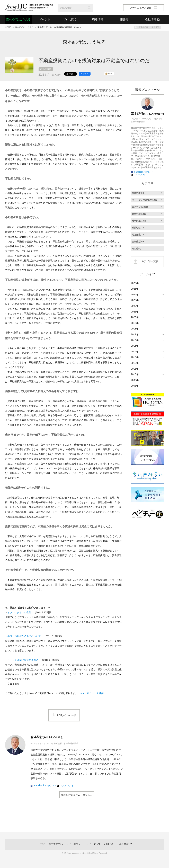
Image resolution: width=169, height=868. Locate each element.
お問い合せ (110, 844)
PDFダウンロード (67, 715)
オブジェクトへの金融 (19, 612)
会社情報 (124, 844)
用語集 (124, 19)
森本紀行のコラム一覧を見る (77, 795)
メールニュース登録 (144, 8)
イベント (45, 19)
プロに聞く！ (71, 19)
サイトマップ (93, 844)
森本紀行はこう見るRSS (149, 27)
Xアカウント (67, 785)
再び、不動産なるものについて (24, 636)
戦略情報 (98, 19)
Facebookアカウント (45, 785)
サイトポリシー (75, 844)
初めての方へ (56, 844)
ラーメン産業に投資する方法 (23, 660)
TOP (43, 844)
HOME (8, 27)
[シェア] (85, 74)
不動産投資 (46, 69)
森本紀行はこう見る (18, 19)
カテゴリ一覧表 (150, 261)
